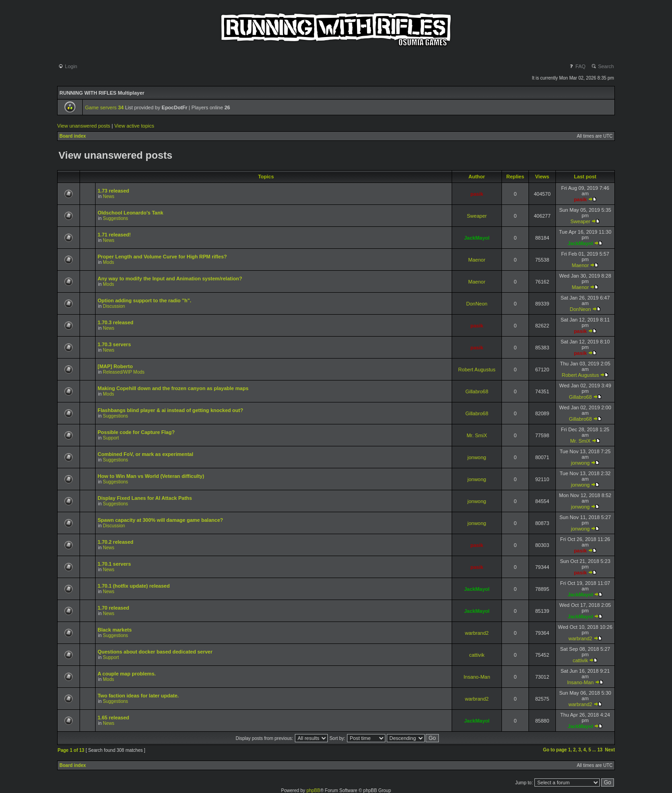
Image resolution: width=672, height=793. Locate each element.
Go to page (555, 750)
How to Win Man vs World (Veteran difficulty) (151, 476)
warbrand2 (477, 633)
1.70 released (113, 608)
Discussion (114, 306)
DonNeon (477, 304)
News (109, 196)
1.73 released (113, 191)
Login (68, 66)
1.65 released (113, 718)
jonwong (477, 457)
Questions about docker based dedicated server (155, 652)
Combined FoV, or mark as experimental (145, 454)
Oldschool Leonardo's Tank (130, 213)
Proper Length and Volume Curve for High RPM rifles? (162, 257)
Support (111, 438)
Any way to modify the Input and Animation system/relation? (170, 279)
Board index (73, 136)
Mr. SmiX (477, 435)
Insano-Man (477, 677)
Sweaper (477, 216)
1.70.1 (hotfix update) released (133, 586)
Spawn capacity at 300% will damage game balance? (160, 520)
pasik (477, 194)
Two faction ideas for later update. (138, 696)
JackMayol (477, 238)
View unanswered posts (84, 126)
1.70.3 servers (114, 344)
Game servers (104, 107)
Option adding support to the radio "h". (144, 300)
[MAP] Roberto (115, 366)
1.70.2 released (115, 542)
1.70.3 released (115, 322)
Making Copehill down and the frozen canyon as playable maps (173, 388)
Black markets (115, 630)
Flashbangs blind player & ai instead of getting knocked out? (170, 410)
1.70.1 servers (114, 564)
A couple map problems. (126, 674)
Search (603, 66)
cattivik (477, 655)
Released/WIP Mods (124, 372)
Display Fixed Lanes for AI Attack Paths (144, 498)
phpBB (313, 790)
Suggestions (115, 218)
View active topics (134, 126)
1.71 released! (114, 235)
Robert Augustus (477, 370)
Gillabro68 (477, 391)
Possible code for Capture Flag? (136, 432)
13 (600, 750)
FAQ (577, 66)
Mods (108, 262)
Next (610, 750)
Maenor (477, 260)
